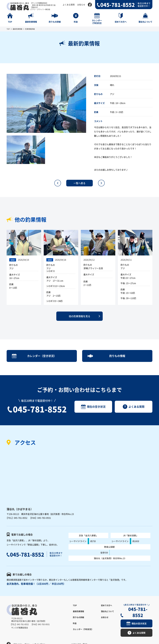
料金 (75, 623)
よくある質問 (69, 5)
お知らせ (81, 5)
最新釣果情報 (17, 29)
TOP (8, 29)
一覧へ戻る (79, 183)
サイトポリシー (41, 638)
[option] (46, 103)
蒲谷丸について (107, 611)
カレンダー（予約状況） (83, 629)
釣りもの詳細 (78, 617)
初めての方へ (107, 605)
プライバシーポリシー (23, 638)
